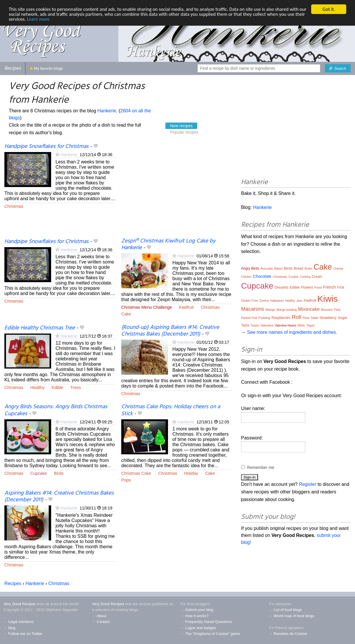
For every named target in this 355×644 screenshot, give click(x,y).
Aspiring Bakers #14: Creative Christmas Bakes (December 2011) (59, 496)
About (101, 616)
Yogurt (310, 326)
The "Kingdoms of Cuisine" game (213, 634)
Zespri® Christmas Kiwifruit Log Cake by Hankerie (168, 244)
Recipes (13, 68)
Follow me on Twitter (25, 634)
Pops (126, 480)
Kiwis (328, 299)
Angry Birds (250, 268)
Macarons (253, 309)
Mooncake (309, 309)
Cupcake (39, 473)
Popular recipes (184, 132)
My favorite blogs (46, 68)
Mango (271, 310)
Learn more (50, 19)
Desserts (282, 287)
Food (318, 287)
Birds (59, 473)
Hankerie (107, 111)
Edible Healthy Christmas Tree (40, 328)
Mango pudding (287, 310)
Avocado (267, 268)
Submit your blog (199, 610)
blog (12, 628)
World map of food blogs (294, 616)
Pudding (264, 318)
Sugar (342, 318)
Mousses (327, 310)
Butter (308, 269)
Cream (317, 277)
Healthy (38, 388)
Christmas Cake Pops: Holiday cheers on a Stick (171, 410)
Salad (314, 318)
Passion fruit (249, 318)
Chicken (246, 277)
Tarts (245, 325)
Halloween (277, 301)
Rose (306, 318)
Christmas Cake (136, 473)
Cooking (305, 277)
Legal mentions (21, 622)
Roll (296, 317)
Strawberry (328, 318)
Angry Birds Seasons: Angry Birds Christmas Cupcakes (56, 410)
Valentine (267, 325)
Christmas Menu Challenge (147, 307)
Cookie (293, 277)
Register (308, 484)
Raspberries (281, 318)
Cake (126, 314)
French (330, 287)
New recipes (181, 126)
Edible (58, 388)
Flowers (307, 287)
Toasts (255, 326)
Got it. (329, 9)
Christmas (14, 206)
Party (337, 310)
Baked (278, 269)
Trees (76, 388)
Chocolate (262, 276)
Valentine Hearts (286, 326)
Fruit (341, 287)
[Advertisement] (177, 191)
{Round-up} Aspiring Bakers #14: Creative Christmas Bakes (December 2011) (170, 331)
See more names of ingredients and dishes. (292, 332)
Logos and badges (201, 628)
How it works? (197, 616)
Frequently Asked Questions (209, 622)
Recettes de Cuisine (291, 634)
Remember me (261, 467)
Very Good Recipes (20, 604)
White (301, 326)
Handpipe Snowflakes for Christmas (46, 146)
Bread (298, 268)
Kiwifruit (186, 307)
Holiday (191, 473)
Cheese (338, 269)
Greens (264, 301)
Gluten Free (250, 301)
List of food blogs (288, 610)
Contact (103, 622)
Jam (299, 301)
